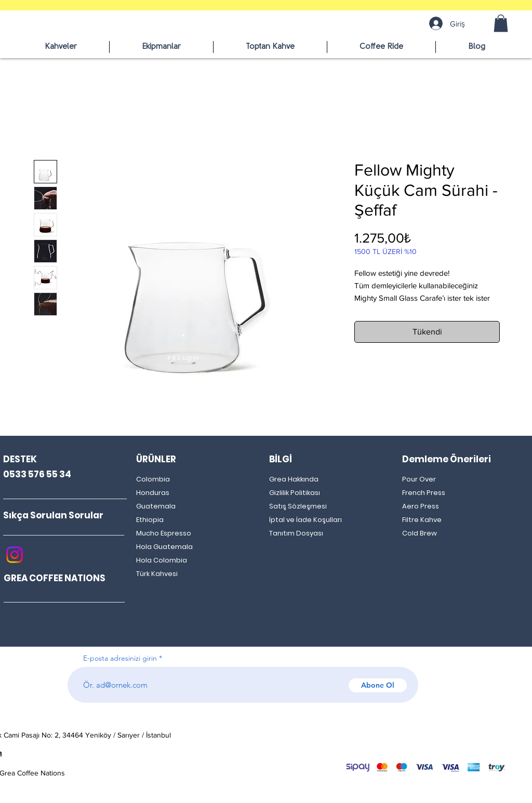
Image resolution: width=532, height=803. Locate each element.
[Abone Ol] (378, 685)
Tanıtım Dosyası (296, 533)
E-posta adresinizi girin (120, 658)
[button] (501, 23)
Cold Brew (420, 533)
